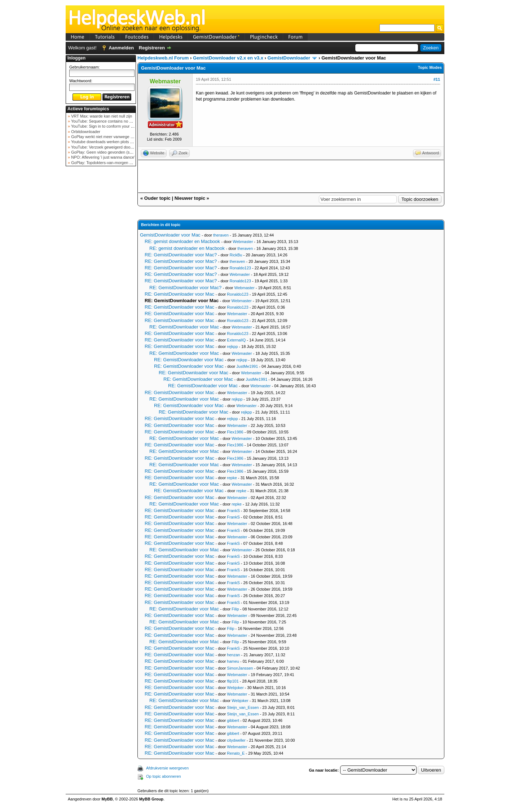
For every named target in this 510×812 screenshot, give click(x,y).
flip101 (233, 681)
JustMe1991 (247, 366)
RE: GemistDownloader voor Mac (179, 294)
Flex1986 (235, 432)
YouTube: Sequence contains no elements (108, 121)
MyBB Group (151, 799)
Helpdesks (171, 37)
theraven (221, 235)
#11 (437, 79)
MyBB (107, 799)
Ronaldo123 (240, 268)
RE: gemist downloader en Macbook (182, 241)
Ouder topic (157, 198)
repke (232, 478)
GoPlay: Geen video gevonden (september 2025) (114, 152)
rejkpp (232, 347)
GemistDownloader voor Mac (170, 235)
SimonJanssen (240, 668)
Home (78, 37)
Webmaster (243, 242)
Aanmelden (121, 48)
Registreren (152, 48)
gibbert (233, 720)
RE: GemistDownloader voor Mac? (181, 255)
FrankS (233, 511)
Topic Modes (430, 67)
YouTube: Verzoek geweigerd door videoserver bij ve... (118, 147)
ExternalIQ (236, 340)
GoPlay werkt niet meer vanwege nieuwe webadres (116, 137)
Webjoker (235, 688)
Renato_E (236, 753)
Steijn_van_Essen (243, 707)
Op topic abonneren (164, 776)
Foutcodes (137, 37)
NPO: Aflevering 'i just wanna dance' (102, 157)
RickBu (236, 255)
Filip (235, 609)
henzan (233, 655)
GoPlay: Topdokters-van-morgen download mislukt (115, 163)
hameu (233, 661)
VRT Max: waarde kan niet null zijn (101, 116)
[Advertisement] (101, 283)
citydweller (236, 740)
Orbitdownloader (85, 132)
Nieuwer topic (190, 198)
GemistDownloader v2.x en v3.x (228, 58)
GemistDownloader (216, 37)
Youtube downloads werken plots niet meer (108, 142)
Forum (295, 37)
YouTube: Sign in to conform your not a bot (108, 126)
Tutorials (105, 37)
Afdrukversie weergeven (167, 768)
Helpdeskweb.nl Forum (163, 58)
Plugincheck (264, 37)
